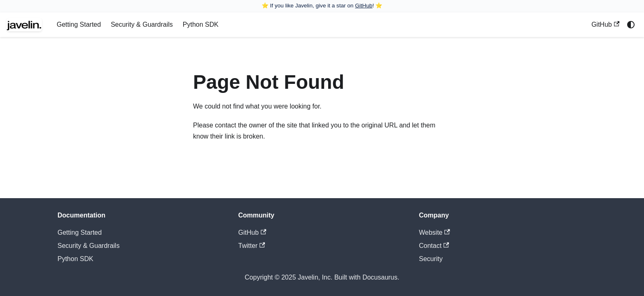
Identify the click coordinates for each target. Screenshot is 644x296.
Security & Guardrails (142, 24)
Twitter (252, 246)
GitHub (363, 6)
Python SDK (201, 24)
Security (431, 259)
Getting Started (79, 24)
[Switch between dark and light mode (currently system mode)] (631, 25)
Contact (434, 246)
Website (435, 232)
